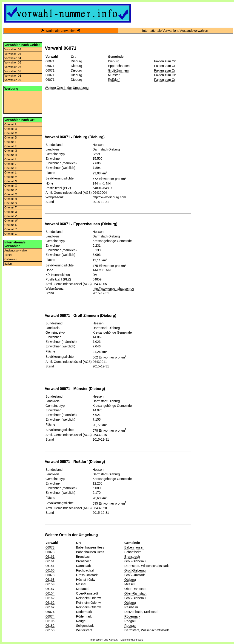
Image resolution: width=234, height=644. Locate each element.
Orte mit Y (11, 229)
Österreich (11, 259)
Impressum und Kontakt (104, 640)
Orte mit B (11, 129)
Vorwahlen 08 (13, 76)
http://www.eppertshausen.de (113, 289)
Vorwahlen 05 (13, 63)
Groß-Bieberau (135, 561)
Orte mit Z (10, 234)
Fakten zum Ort (165, 61)
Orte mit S (11, 203)
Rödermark (132, 616)
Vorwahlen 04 (13, 58)
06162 (50, 598)
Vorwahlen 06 (13, 67)
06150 (50, 630)
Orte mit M (11, 177)
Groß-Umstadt (135, 575)
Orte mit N (11, 181)
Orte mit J (10, 164)
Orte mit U (11, 212)
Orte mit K (11, 168)
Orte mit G (11, 151)
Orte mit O (11, 186)
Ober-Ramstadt (135, 589)
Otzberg (130, 580)
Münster (114, 75)
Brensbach (132, 557)
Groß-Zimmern (119, 70)
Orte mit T (10, 208)
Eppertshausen (119, 66)
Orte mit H (11, 155)
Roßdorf (114, 80)
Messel (129, 584)
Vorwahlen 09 (13, 80)
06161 (50, 557)
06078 (50, 575)
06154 (50, 593)
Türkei (8, 255)
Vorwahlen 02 (13, 49)
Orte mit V (11, 216)
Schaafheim (133, 552)
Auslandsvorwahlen (16, 251)
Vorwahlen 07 (13, 71)
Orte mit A (10, 124)
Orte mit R (11, 199)
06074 (50, 612)
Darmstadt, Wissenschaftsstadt (147, 566)
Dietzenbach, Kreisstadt (141, 612)
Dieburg (114, 61)
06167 (50, 589)
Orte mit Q (11, 194)
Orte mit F (10, 146)
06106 (50, 621)
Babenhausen (134, 547)
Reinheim (131, 607)
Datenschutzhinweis (132, 640)
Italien (8, 264)
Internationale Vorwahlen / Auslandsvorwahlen (175, 31)
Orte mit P (11, 190)
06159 (50, 584)
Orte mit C (11, 133)
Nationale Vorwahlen (61, 31)
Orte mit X (11, 225)
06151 (50, 566)
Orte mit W (11, 221)
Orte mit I (10, 159)
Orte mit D (11, 138)
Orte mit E (11, 142)
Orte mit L (10, 173)
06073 (50, 547)
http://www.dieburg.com (109, 197)
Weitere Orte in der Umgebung (67, 88)
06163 (50, 580)
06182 (50, 626)
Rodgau (130, 621)
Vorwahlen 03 (13, 54)
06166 (50, 570)
